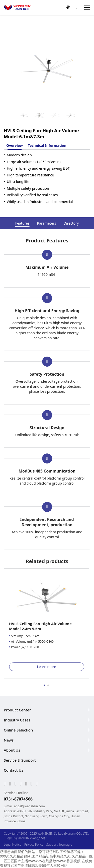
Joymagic (66, 845)
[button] (44, 685)
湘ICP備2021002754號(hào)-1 (27, 838)
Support (52, 845)
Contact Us (14, 770)
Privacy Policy (34, 845)
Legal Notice (13, 845)
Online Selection (18, 730)
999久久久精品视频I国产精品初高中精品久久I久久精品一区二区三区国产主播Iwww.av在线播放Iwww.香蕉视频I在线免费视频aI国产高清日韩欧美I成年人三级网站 (46, 861)
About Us (12, 750)
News (9, 740)
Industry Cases (17, 720)
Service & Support (20, 760)
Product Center (17, 710)
